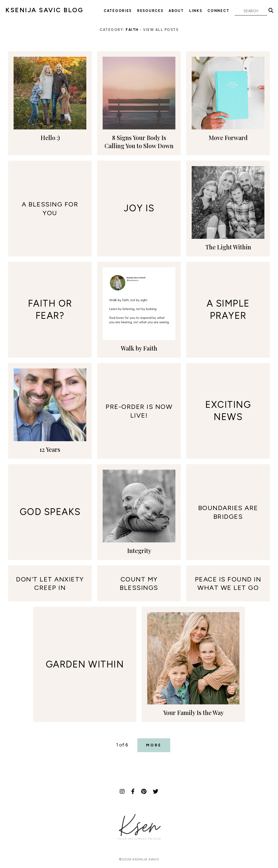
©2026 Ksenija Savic (139, 859)
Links (196, 11)
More (154, 745)
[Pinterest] (144, 791)
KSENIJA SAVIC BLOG (44, 10)
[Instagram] (122, 791)
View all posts (161, 30)
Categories (118, 11)
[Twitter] (156, 791)
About (176, 11)
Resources (150, 11)
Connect (218, 11)
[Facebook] (133, 791)
